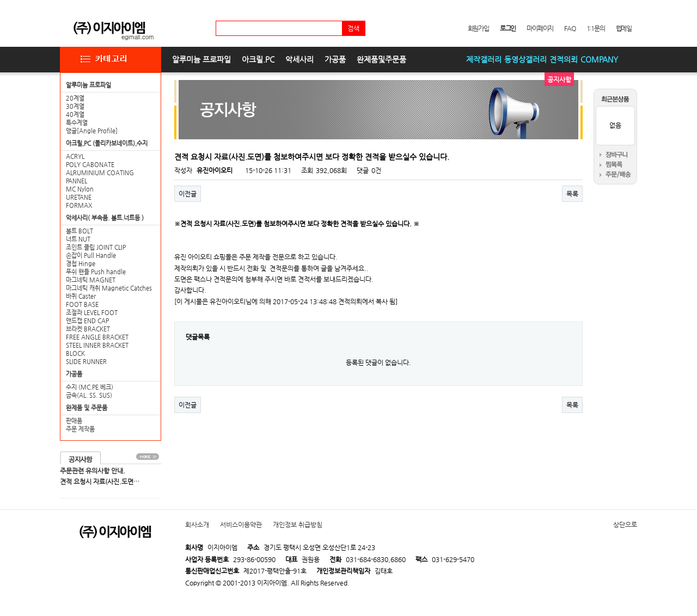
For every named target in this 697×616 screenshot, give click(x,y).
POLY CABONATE (90, 165)
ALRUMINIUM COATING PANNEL (100, 177)
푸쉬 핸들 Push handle (96, 272)
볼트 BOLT (80, 231)
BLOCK (75, 353)
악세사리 (299, 59)
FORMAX (79, 205)
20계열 (75, 98)
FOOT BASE (82, 304)
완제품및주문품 (381, 59)
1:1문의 (596, 28)
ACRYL (75, 156)
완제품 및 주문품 (87, 408)
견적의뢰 (564, 59)
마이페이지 (540, 28)
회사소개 (197, 525)
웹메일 (624, 28)
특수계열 (77, 123)
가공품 (335, 59)
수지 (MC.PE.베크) (90, 387)
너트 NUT (78, 239)
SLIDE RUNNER (86, 362)
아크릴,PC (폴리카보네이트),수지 (107, 143)
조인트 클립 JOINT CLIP (96, 247)
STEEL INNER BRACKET (97, 345)
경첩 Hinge (81, 264)
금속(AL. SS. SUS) (89, 395)
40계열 (75, 115)
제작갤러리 (484, 59)
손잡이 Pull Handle (91, 255)
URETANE (79, 197)
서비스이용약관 (241, 525)
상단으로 (625, 525)
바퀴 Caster (81, 296)
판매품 (74, 421)
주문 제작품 (80, 429)
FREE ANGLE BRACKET (97, 337)
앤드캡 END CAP (87, 321)
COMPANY (599, 59)
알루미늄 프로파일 (201, 59)
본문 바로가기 (0, 0)
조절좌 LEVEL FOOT (92, 313)
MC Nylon (80, 189)
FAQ (570, 28)
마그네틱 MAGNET (91, 280)
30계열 (75, 106)
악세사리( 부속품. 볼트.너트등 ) (105, 218)
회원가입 (478, 28)
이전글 (188, 194)
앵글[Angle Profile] (92, 131)
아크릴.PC (258, 59)
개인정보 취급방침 (298, 525)
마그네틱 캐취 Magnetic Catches (109, 288)
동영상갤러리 (525, 59)
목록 (572, 194)
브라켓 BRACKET (88, 329)
